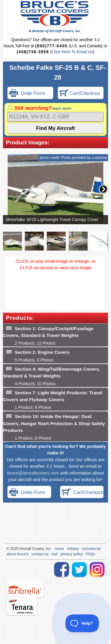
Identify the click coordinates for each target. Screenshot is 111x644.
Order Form (27, 94)
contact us (40, 554)
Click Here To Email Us (72, 52)
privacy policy (72, 554)
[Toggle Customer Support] (82, 623)
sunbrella (25, 590)
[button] (103, 189)
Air (21, 549)
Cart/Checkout (80, 94)
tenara (22, 606)
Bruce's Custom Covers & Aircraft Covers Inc (55, 17)
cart (55, 554)
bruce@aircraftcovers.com (33, 473)
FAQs (90, 554)
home (59, 549)
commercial (91, 549)
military (73, 549)
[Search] (55, 117)
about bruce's (18, 554)
